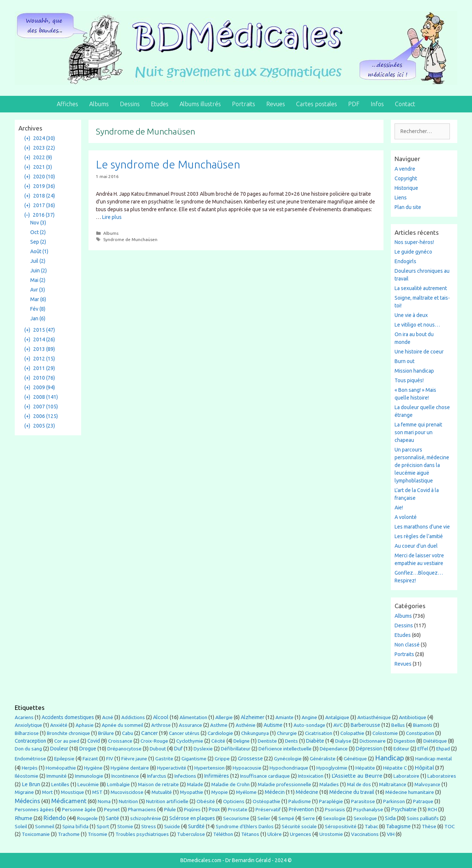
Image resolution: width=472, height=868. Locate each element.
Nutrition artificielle (167, 801)
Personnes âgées (34, 809)
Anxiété (59, 725)
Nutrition (128, 801)
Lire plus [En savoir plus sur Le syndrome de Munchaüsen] (112, 217)
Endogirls (405, 261)
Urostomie (331, 834)
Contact (405, 104)
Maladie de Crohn (230, 784)
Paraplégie (331, 801)
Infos (377, 104)
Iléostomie (27, 776)
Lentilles (60, 785)
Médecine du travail (352, 792)
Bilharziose (27, 733)
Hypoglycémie (332, 768)
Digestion (405, 741)
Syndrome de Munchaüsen (130, 239)
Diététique (435, 741)
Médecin (275, 792)
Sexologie (334, 818)
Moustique (72, 792)
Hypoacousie (247, 768)
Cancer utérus (184, 733)
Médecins (27, 801)
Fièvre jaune (134, 759)
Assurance (190, 725)
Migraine (24, 792)
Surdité (196, 826)
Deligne (242, 741)
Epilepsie (64, 759)
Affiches (67, 104)
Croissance (120, 741)
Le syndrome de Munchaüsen (168, 164)
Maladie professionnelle (284, 785)
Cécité (218, 741)
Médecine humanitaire (410, 792)
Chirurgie (287, 733)
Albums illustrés (200, 104)
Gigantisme (194, 759)
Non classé (407, 645)
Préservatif (268, 809)
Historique (406, 188)
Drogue (88, 749)
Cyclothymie (190, 741)
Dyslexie (203, 749)
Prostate (238, 810)
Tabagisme (398, 826)
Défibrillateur (236, 749)
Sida (390, 818)
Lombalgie (118, 785)
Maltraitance (393, 784)
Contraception (30, 741)
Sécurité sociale (299, 826)
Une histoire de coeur (419, 352)
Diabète (315, 741)
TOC (450, 827)
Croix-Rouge (154, 741)
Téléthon (223, 834)
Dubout (158, 749)
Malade (195, 785)
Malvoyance (427, 785)
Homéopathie (61, 768)
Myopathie (192, 792)
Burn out (405, 361)
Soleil (21, 826)
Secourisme (236, 818)
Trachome (69, 834)
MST (97, 792)
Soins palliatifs (423, 818)
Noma (104, 801)
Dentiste (267, 741)
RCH (432, 809)
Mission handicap (414, 371)
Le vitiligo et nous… (417, 325)
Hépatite (365, 768)
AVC (338, 725)
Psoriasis (335, 810)
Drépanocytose (124, 749)
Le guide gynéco (413, 252)
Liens (401, 198)
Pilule (170, 809)
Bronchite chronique (68, 733)
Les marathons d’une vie (422, 527)
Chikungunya (255, 733)
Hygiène (93, 768)
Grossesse (250, 758)
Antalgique (337, 717)
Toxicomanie (36, 834)
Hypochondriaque (289, 768)
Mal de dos (359, 785)
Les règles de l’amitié (419, 536)
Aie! (399, 508)
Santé (112, 818)
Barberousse (365, 725)
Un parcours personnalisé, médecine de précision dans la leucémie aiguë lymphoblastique (422, 465)
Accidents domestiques (68, 717)
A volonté (406, 517)
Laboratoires (442, 776)
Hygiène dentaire (130, 768)
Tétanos (250, 834)
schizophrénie (146, 818)
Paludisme (300, 801)
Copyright (406, 178)
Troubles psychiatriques (142, 834)
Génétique (355, 759)
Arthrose (161, 725)
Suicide (172, 826)
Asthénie (246, 725)
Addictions (133, 717)
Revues (276, 104)
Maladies (329, 785)
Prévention (301, 809)
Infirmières (217, 776)
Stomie (125, 827)
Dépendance (334, 749)
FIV (110, 759)
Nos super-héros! (414, 242)
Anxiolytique (28, 725)
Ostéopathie (266, 801)
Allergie (224, 717)
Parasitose (363, 801)
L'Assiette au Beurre (357, 776)
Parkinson (394, 801)
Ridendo (55, 818)
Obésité (206, 801)
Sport (103, 826)
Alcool (161, 717)
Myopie (220, 792)
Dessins (130, 104)
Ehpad (443, 749)
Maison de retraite (158, 785)
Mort (47, 792)
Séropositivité (341, 827)
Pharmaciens (142, 809)
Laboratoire (406, 776)
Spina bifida (75, 827)
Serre (309, 818)
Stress (149, 826)
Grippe (222, 759)
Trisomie (98, 834)
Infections (185, 776)
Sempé (286, 818)
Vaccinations (365, 834)
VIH (391, 834)
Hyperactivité (172, 768)
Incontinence (125, 776)
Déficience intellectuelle (285, 749)
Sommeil (45, 827)
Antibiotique (413, 717)
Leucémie (88, 784)
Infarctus (157, 776)
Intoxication (311, 776)
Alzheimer (253, 717)
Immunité (57, 776)
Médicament (69, 801)
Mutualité (162, 792)
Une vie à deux (411, 315)
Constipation (420, 733)
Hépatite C (395, 768)
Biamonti (423, 725)
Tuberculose (191, 834)
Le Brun (31, 784)
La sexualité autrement (421, 288)
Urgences (301, 834)
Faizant (90, 759)
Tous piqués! (409, 380)
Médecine (307, 792)
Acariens (24, 717)
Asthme (219, 725)
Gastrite (164, 759)
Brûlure (106, 733)
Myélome (246, 792)
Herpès (30, 768)
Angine (309, 717)
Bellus (398, 725)
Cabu (128, 733)
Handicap (390, 758)
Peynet (112, 809)
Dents (291, 741)
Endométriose (30, 759)
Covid (94, 741)
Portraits (244, 104)
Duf (178, 749)
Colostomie (385, 733)
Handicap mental (433, 759)
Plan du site (408, 207)
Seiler (264, 818)
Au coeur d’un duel (416, 546)
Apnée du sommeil (122, 725)
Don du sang (28, 749)
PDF (354, 104)
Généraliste (323, 759)
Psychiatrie (404, 809)
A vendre (405, 169)
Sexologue (365, 818)
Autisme (273, 725)
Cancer (150, 733)
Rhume (24, 818)
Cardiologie (220, 733)
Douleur (59, 749)
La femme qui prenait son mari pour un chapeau (418, 432)
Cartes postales (317, 104)
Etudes (160, 104)
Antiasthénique (374, 717)
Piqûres (192, 810)
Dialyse (343, 741)
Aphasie (85, 725)
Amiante (284, 717)
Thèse (429, 826)
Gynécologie (288, 759)
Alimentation (193, 717)
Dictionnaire (373, 741)
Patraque (423, 801)
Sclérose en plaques (192, 818)
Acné (108, 717)
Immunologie (89, 776)
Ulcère (275, 834)
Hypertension (209, 768)
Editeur (401, 749)
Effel (423, 749)
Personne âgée (79, 809)
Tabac (371, 826)
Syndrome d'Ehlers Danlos (245, 827)
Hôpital (424, 767)
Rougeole (87, 818)
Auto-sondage (309, 725)
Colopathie (352, 733)
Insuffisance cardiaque (265, 776)
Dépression (369, 749)
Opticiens (234, 801)
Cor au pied (67, 741)
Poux (214, 809)
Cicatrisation (319, 733)
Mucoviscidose (127, 792)
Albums (99, 104)
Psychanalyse (368, 809)
